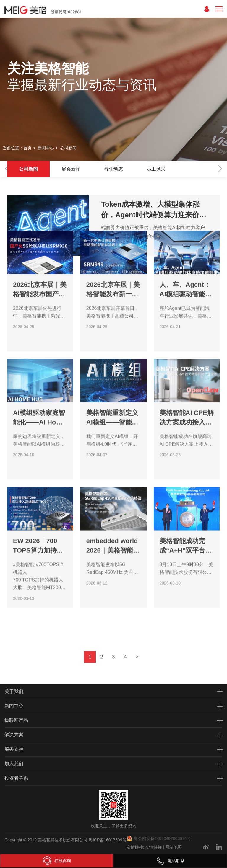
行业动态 (113, 169)
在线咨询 (57, 861)
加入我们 (14, 764)
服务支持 (14, 749)
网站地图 (174, 847)
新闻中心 (46, 148)
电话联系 (170, 861)
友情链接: (135, 847)
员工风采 (156, 169)
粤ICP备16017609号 (108, 840)
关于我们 (14, 691)
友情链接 (153, 847)
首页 (27, 148)
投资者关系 (16, 778)
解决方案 (14, 735)
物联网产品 (16, 720)
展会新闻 (71, 169)
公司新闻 (68, 148)
